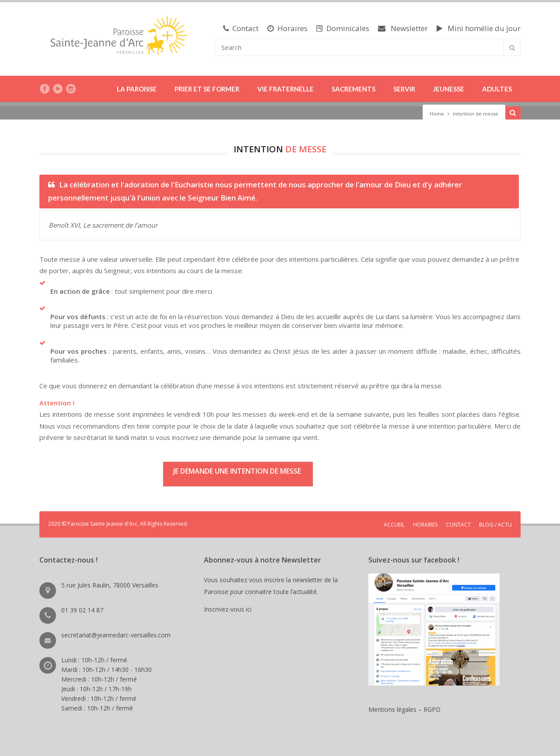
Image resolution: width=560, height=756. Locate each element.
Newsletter (403, 28)
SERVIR (404, 89)
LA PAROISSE (137, 89)
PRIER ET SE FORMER (207, 89)
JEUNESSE (449, 89)
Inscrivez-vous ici (229, 609)
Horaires (287, 28)
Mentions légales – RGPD (404, 709)
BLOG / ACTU (495, 525)
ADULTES (497, 89)
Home (437, 114)
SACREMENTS (353, 89)
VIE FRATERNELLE (285, 89)
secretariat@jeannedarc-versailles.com (116, 635)
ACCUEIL (394, 525)
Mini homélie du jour (479, 28)
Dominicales (343, 28)
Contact (241, 28)
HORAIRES (425, 525)
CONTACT (458, 525)
